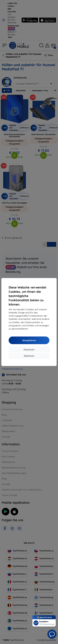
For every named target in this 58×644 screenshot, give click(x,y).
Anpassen (29, 349)
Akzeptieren (29, 340)
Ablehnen (29, 356)
